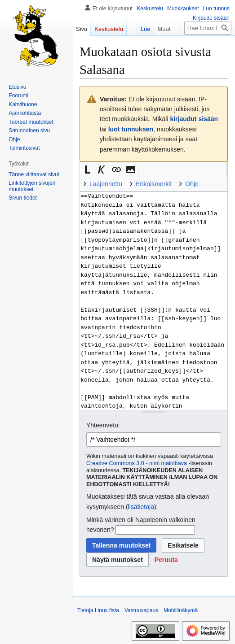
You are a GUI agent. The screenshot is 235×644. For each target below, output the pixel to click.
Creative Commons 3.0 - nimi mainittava (137, 463)
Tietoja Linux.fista (98, 610)
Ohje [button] (192, 184)
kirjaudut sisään (194, 119)
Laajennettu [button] (106, 184)
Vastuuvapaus (141, 610)
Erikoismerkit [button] (154, 184)
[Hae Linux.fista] (208, 28)
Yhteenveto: (103, 425)
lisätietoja (141, 507)
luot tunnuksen (131, 129)
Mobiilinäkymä (181, 610)
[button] (87, 170)
